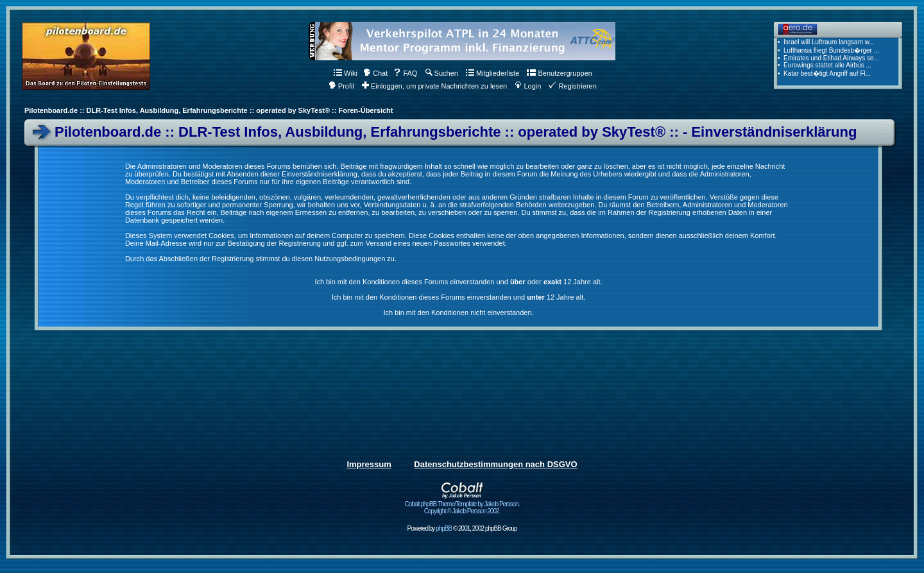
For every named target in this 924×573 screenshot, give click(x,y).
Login (528, 86)
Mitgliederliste (492, 73)
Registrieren (572, 86)
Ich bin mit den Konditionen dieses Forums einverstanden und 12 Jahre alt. (459, 297)
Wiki (346, 73)
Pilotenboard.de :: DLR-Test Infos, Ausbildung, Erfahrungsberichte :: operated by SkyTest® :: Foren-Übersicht (209, 110)
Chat (375, 73)
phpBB (444, 528)
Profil (341, 86)
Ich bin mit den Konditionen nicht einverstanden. (458, 312)
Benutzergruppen (559, 73)
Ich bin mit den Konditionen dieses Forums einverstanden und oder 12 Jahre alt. (458, 282)
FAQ (405, 73)
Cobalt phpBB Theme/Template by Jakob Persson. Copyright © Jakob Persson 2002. (462, 505)
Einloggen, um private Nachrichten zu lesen (434, 86)
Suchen (442, 73)
